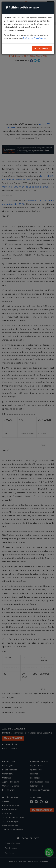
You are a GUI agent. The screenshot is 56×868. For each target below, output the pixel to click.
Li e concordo (42, 49)
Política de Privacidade (34, 38)
